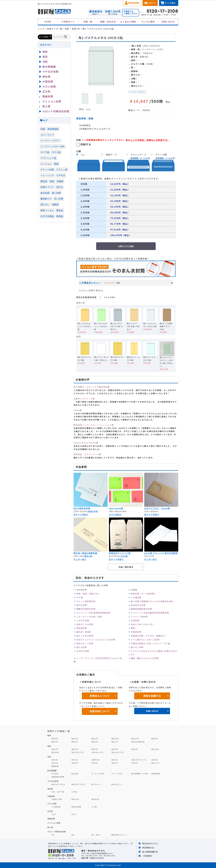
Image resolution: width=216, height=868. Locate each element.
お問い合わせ (168, 22)
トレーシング (47, 175)
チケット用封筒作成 (86, 601)
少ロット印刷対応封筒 (57, 832)
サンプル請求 (148, 22)
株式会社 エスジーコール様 (87, 454)
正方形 (46, 91)
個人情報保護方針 (150, 852)
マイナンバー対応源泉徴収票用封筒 (93, 613)
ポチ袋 (124, 556)
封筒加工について (100, 696)
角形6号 (95, 742)
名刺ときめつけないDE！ (143, 624)
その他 (74, 792)
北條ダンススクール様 (84, 399)
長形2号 (75, 749)
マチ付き (61, 175)
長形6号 (135, 749)
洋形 (45, 62)
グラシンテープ (138, 155)
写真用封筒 (136, 632)
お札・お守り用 (58, 792)
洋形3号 (154, 760)
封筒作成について (100, 711)
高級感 (55, 204)
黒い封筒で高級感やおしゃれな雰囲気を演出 (152, 601)
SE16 (74, 814)
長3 (73, 835)
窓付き (60, 187)
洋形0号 (55, 760)
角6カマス (155, 763)
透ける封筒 (82, 647)
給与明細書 (49, 67)
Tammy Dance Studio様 (86, 443)
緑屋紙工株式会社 (97, 858)
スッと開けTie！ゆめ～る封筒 (145, 640)
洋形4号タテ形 (97, 752)
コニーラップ (47, 135)
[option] (101, 66)
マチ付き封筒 (83, 620)
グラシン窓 (62, 170)
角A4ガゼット (117, 784)
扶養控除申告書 (58, 777)
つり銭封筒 (136, 597)
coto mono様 (116, 508)
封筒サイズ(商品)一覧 (59, 731)
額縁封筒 (55, 766)
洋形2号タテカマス (139, 760)
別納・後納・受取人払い (88, 594)
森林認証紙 (53, 129)
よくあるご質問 (128, 22)
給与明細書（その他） (140, 774)
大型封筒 (135, 620)
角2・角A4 (96, 835)
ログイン (152, 3)
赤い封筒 (59, 199)
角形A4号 (93, 511)
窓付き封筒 (82, 605)
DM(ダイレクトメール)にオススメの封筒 (96, 640)
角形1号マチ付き (58, 784)
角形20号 (115, 739)
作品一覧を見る (126, 567)
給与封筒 (45, 193)
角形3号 (154, 739)
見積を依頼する (152, 696)
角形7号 (115, 742)
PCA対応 (55, 774)
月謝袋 (134, 590)
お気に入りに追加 (126, 246)
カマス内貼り (115, 514)
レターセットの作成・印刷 (89, 617)
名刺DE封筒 (76, 807)
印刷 (79, 140)
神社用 (46, 76)
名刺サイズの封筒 (85, 624)
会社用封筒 (82, 590)
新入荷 (46, 106)
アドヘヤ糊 (161, 155)
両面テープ (111, 155)
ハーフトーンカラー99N (52, 146)
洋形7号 (115, 763)
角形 (79, 337)
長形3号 (95, 749)
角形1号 (75, 739)
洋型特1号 (96, 760)
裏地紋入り (46, 199)
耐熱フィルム (47, 210)
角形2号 (81, 303)
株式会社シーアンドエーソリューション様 (94, 425)
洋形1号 (75, 760)
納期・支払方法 (108, 22)
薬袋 (133, 628)
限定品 (60, 210)
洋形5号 (75, 763)
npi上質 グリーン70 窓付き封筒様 (161, 553)
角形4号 (55, 742)
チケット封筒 (47, 170)
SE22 (54, 814)
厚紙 (56, 164)
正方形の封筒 (83, 651)
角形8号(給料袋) (138, 742)
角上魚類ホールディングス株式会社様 (92, 387)
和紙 (52, 181)
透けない (45, 204)
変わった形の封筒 (85, 636)
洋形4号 (55, 763)
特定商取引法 (148, 848)
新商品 (60, 216)
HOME (48, 22)
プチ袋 (94, 807)
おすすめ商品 (47, 216)
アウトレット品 (48, 158)
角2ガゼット (96, 784)
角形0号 (55, 739)
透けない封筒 (137, 647)
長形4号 (115, 749)
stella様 (78, 410)
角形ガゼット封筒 (85, 643)
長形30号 (155, 749)
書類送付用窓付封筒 (86, 609)
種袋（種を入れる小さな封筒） (146, 658)
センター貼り (80, 559)
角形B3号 (95, 799)
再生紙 (44, 181)
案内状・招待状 (84, 632)
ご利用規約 (147, 856)
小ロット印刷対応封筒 (56, 111)
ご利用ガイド (68, 22)
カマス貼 (56, 152)
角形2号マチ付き (78, 784)
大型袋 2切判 (57, 799)
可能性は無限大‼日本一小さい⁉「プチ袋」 (151, 643)
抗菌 (43, 129)
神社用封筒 (82, 628)
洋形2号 (115, 760)
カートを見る (170, 3)
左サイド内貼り (81, 514)
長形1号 (55, 749)
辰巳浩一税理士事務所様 (85, 553)
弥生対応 (75, 774)
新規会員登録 (134, 3)
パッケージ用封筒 (139, 617)
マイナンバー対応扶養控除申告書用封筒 (150, 613)
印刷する (86, 144)
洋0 (53, 835)
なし (83, 155)
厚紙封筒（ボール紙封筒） (144, 594)
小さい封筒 (49, 86)
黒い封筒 (56, 193)
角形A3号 (75, 799)
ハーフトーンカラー (137, 92)
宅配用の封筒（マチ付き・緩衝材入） (149, 636)
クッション (46, 164)
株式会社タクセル (150, 843)
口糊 (79, 151)
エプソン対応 (117, 774)
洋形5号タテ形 (117, 752)
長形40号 (55, 752)
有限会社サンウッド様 (120, 553)
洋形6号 (95, 763)
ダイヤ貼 (45, 152)
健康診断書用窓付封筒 (141, 609)
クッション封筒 (52, 101)
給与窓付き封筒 (138, 605)
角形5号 (75, 742)
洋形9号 (135, 763)
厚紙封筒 (48, 96)
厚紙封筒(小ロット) (119, 835)
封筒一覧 (88, 22)
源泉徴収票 (156, 774)
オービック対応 (98, 774)
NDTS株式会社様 (82, 508)
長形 (45, 57)
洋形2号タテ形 (77, 752)
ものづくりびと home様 (157, 508)
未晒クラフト (47, 187)
